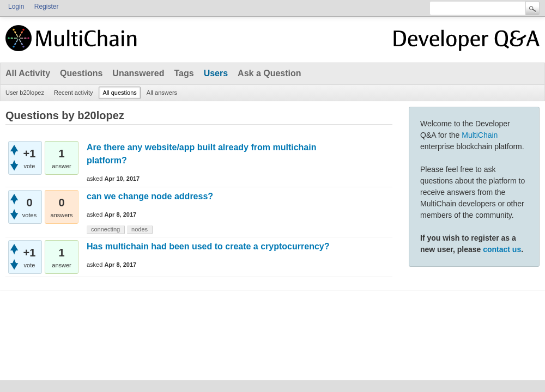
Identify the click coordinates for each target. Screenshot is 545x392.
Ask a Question (269, 73)
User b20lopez (25, 93)
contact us (502, 249)
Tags (184, 73)
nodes (140, 229)
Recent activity (74, 93)
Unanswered (138, 73)
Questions (81, 73)
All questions (119, 93)
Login (16, 7)
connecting (105, 229)
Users (216, 73)
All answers (162, 93)
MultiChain (480, 135)
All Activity (28, 73)
